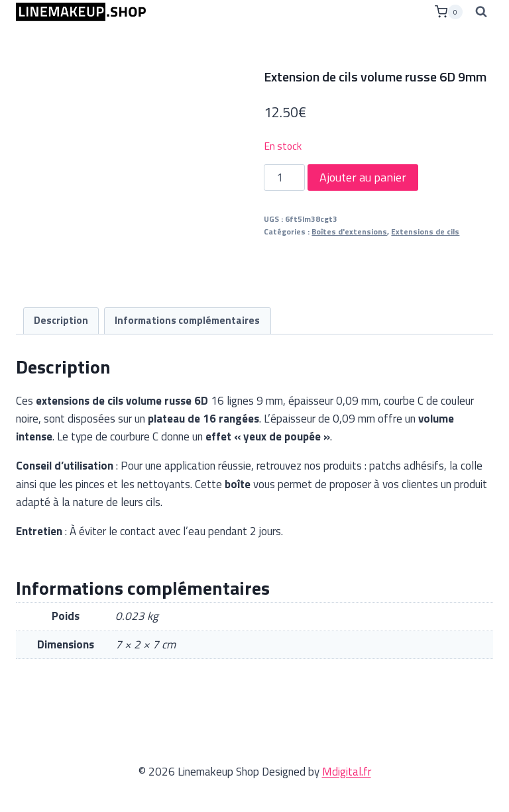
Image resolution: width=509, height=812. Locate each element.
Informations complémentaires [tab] (187, 320)
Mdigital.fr (347, 772)
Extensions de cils (425, 232)
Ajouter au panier (363, 177)
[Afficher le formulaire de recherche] (481, 12)
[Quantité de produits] (284, 178)
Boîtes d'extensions (349, 232)
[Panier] (449, 12)
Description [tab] (61, 320)
